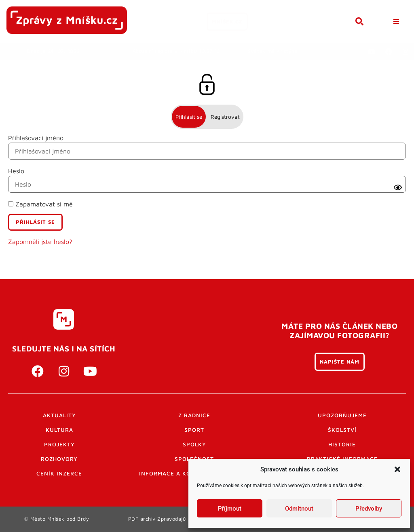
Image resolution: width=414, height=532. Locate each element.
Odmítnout (299, 509)
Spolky (194, 444)
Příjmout (230, 509)
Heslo (16, 171)
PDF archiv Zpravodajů (157, 519)
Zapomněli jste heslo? (40, 242)
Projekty (59, 444)
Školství (342, 430)
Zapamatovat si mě (40, 204)
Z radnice (194, 415)
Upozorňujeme (342, 415)
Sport (194, 430)
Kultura (59, 430)
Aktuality (59, 415)
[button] (397, 469)
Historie (342, 444)
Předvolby (369, 509)
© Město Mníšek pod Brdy (57, 519)
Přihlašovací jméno (36, 138)
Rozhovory (59, 459)
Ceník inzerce (59, 473)
